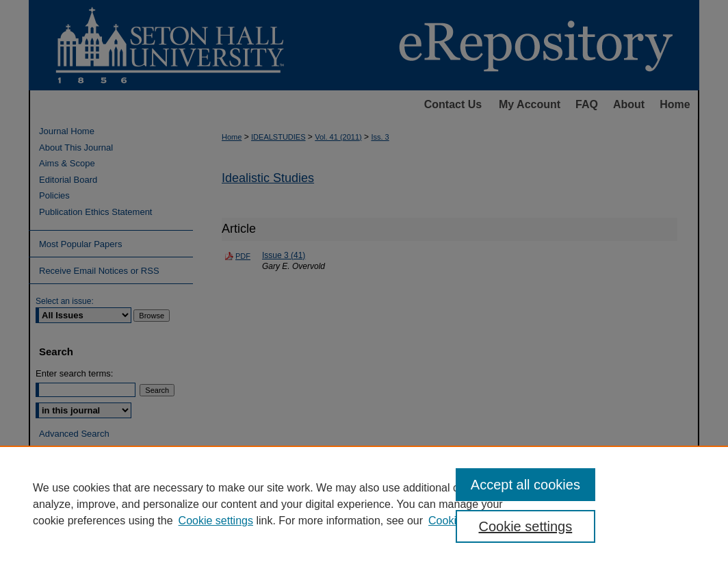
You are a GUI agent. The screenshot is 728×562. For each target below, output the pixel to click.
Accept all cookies (525, 485)
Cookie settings (216, 521)
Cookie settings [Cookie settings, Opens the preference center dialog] (525, 526)
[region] (364, 504)
